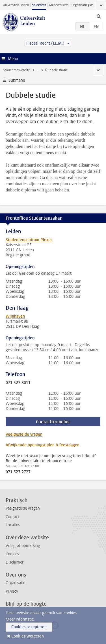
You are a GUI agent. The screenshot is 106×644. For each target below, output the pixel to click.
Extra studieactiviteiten (53, 70)
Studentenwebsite (16, 70)
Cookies (12, 554)
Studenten (39, 5)
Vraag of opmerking (23, 546)
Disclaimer (15, 562)
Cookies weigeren (28, 636)
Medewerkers (59, 5)
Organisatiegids (82, 5)
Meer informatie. (20, 619)
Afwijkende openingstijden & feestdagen (43, 445)
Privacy (12, 591)
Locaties (13, 525)
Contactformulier (53, 422)
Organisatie (15, 583)
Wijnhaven (15, 316)
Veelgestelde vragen (24, 434)
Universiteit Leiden (16, 5)
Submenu (17, 80)
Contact (12, 517)
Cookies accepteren (29, 627)
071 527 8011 (18, 383)
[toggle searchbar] (99, 16)
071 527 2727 (18, 472)
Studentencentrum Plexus (29, 240)
